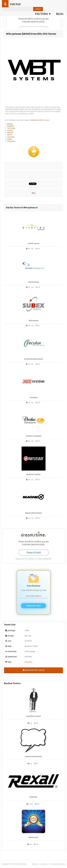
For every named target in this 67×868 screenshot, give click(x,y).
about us (35, 864)
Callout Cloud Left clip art (33, 757)
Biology (10, 124)
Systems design (34, 282)
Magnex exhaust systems (33, 513)
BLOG (60, 14)
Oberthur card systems (34, 436)
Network (10, 132)
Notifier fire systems (33, 474)
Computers (11, 141)
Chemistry (11, 137)
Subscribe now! (33, 606)
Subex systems (33, 321)
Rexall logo (33, 797)
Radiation (11, 126)
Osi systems (34, 398)
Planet (10, 139)
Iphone (10, 135)
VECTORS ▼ (43, 14)
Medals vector (34, 837)
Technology (11, 128)
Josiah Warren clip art (33, 716)
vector (15, 4)
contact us (44, 864)
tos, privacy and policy (57, 864)
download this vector (33, 670)
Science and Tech (37, 120)
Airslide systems (34, 243)
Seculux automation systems (34, 359)
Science (10, 130)
